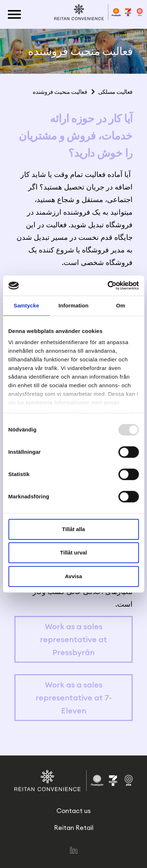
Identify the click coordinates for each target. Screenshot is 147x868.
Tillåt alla (74, 529)
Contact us (73, 811)
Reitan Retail (74, 828)
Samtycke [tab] (26, 305)
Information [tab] (74, 305)
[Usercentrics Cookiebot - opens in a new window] (107, 285)
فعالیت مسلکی (115, 92)
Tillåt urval (73, 552)
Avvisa (74, 576)
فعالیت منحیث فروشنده (60, 92)
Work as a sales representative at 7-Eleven (74, 698)
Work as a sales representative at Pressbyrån (73, 639)
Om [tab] (121, 305)
